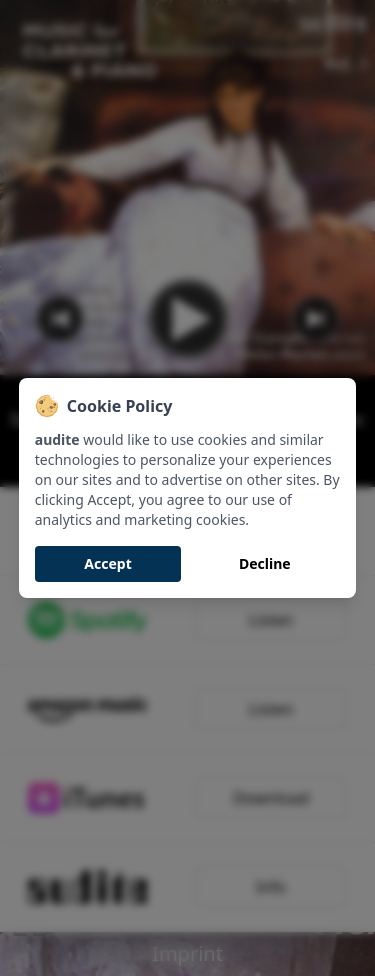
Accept (107, 563)
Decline (265, 563)
